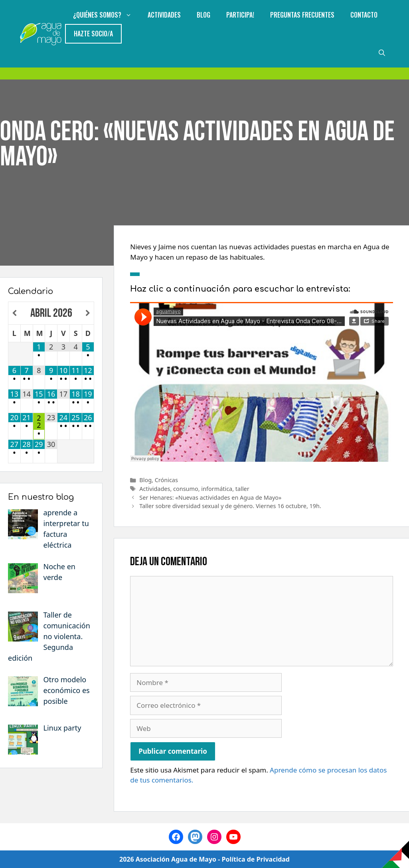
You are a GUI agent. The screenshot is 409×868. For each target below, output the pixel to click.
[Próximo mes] (88, 313)
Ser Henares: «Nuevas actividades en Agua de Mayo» (210, 498)
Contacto (364, 15)
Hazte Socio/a (93, 34)
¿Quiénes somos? (106, 15)
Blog (204, 15)
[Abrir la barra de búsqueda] (382, 53)
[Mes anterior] (15, 313)
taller (242, 489)
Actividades (164, 15)
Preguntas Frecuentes (302, 15)
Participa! (240, 15)
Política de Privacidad (256, 859)
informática (217, 489)
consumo (186, 489)
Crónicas (166, 480)
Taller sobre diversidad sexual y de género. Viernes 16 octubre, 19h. (230, 506)
